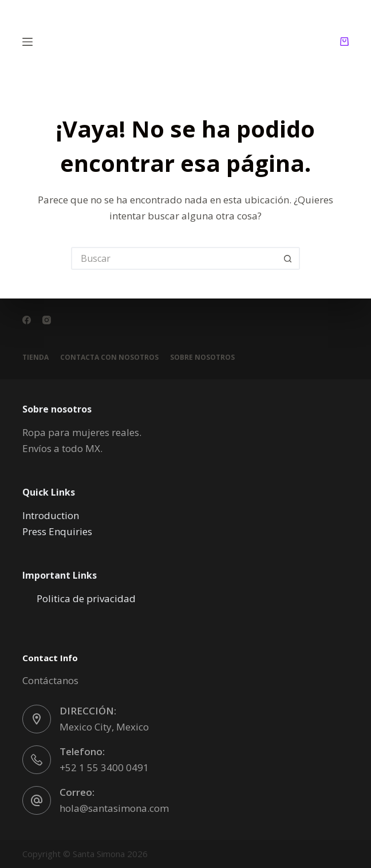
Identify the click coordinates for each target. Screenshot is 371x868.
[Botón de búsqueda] (289, 258)
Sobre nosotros (202, 358)
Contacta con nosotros (109, 358)
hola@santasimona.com (114, 808)
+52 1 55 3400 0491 (104, 767)
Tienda (35, 358)
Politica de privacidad (86, 598)
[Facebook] (27, 320)
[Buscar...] (174, 258)
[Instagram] (47, 320)
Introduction (51, 515)
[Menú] (27, 42)
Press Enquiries (57, 531)
